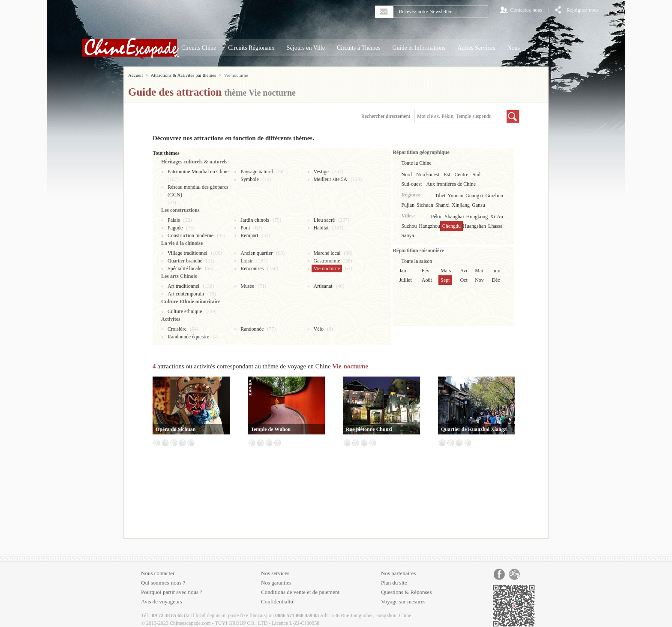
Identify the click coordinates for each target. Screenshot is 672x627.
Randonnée (252, 329)
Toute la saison (417, 261)
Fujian (408, 205)
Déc (496, 280)
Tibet (440, 196)
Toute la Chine (416, 163)
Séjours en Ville (306, 48)
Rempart (249, 235)
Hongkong (477, 217)
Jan (402, 271)
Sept (445, 280)
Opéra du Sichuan (175, 429)
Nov (479, 280)
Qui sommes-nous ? (163, 583)
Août (427, 280)
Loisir (247, 261)
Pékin (437, 217)
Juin (496, 271)
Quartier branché (185, 261)
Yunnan (456, 196)
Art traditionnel (183, 286)
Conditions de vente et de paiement (300, 592)
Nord (406, 175)
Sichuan (425, 205)
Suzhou (409, 226)
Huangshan (474, 226)
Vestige (321, 172)
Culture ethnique (185, 311)
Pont (245, 228)
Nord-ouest (428, 175)
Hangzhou (429, 226)
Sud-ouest (411, 184)
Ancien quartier (256, 253)
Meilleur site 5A (331, 179)
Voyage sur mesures (403, 601)
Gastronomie (327, 261)
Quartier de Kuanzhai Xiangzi (474, 429)
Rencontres (252, 268)
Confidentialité (278, 601)
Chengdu (451, 226)
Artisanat (323, 286)
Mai (479, 271)
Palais (174, 220)
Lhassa (495, 226)
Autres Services (476, 48)
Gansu (478, 205)
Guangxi (474, 196)
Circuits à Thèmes (359, 48)
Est (447, 175)
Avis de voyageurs (162, 601)
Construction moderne (190, 235)
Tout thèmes (166, 153)
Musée (247, 286)
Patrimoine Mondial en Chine (198, 172)
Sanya (407, 235)
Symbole (250, 179)
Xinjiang (461, 205)
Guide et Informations (419, 48)
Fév (426, 271)
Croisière (177, 329)
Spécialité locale (184, 268)
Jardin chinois (255, 220)
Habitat (321, 228)
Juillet (405, 280)
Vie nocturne (327, 268)
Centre (461, 175)
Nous (513, 48)
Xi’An (496, 217)
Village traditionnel (187, 253)
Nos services (275, 573)
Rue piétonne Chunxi (369, 429)
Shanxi (442, 205)
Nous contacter (158, 573)
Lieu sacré (324, 220)
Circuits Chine (199, 48)
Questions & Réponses (406, 592)
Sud (476, 175)
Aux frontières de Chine (451, 184)
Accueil (135, 75)
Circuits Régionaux (251, 48)
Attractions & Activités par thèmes (183, 75)
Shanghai (454, 217)
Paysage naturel (257, 172)
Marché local (327, 253)
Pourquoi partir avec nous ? (172, 592)
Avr (464, 271)
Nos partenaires (398, 573)
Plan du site (394, 583)
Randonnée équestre (188, 337)
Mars (446, 271)
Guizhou (494, 196)
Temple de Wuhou (271, 429)
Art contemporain (186, 294)
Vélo (319, 329)
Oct (463, 280)
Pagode (175, 228)
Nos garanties (276, 583)
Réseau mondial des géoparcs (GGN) (198, 191)
